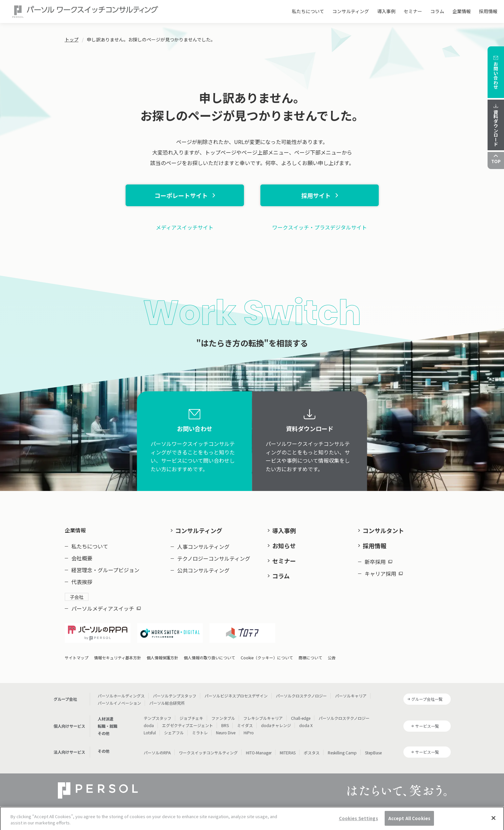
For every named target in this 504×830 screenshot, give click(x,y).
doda (149, 725)
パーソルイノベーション (119, 703)
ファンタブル (223, 718)
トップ (72, 39)
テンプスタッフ (157, 718)
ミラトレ (200, 732)
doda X (306, 725)
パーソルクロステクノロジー (301, 696)
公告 (332, 658)
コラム (437, 11)
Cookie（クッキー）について (267, 658)
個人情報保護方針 (162, 658)
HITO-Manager (259, 753)
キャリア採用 (384, 574)
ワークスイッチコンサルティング (208, 753)
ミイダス (245, 725)
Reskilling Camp (342, 753)
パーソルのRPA (157, 753)
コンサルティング (351, 11)
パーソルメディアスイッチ (106, 608)
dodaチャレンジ (276, 725)
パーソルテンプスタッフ (175, 696)
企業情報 (462, 11)
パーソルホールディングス (121, 696)
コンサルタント (383, 530)
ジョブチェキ (191, 718)
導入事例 (386, 11)
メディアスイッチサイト (185, 227)
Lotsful (150, 732)
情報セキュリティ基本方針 (118, 658)
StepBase (373, 753)
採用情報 (488, 11)
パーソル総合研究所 (167, 703)
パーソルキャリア (351, 696)
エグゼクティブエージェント (188, 725)
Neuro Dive (226, 732)
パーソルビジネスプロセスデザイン (236, 696)
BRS (225, 725)
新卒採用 (378, 562)
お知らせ (284, 546)
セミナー (413, 11)
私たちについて (308, 11)
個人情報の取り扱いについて (209, 658)
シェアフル (174, 732)
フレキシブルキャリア (263, 718)
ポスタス (312, 753)
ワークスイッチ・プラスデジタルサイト (320, 227)
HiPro (249, 732)
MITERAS (288, 753)
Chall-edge (301, 718)
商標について (310, 658)
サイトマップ (77, 658)
